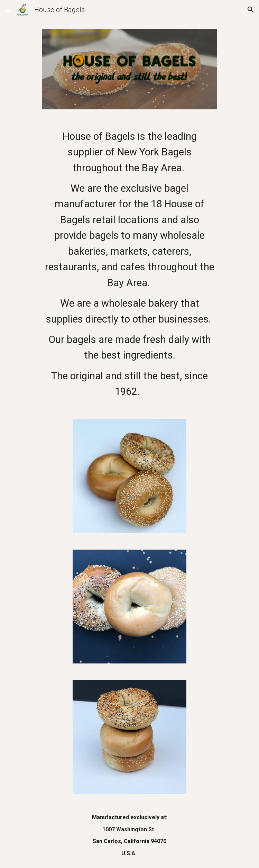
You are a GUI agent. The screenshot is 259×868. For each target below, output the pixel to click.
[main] (129, 264)
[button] (8, 10)
